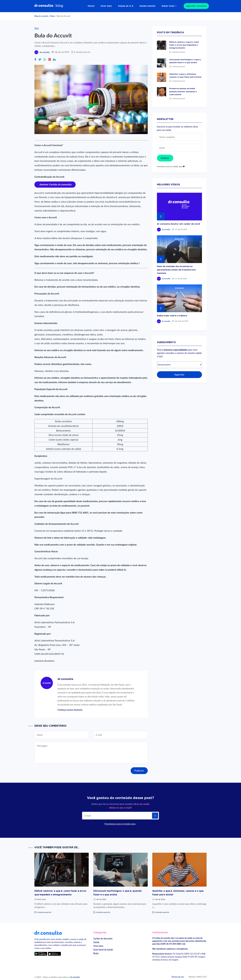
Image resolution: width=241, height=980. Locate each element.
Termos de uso (178, 974)
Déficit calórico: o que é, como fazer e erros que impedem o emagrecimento (184, 42)
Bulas (53, 14)
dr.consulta (45, 50)
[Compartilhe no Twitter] (40, 57)
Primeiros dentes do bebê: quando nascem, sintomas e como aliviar (183, 89)
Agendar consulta (196, 5)
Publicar (139, 768)
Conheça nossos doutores (70, 707)
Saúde (96, 940)
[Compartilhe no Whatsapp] (45, 57)
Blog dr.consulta (41, 14)
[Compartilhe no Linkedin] (54, 57)
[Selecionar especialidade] (179, 362)
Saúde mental (147, 5)
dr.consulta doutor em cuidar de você (178, 221)
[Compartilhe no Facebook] (35, 57)
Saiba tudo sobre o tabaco (172, 313)
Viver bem (106, 5)
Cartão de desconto (103, 936)
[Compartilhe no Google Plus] (49, 57)
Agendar (179, 372)
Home (91, 5)
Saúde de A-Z (126, 5)
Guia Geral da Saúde (103, 947)
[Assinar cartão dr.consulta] (55, 182)
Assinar (165, 156)
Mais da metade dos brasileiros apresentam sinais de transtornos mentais (176, 267)
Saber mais (168, 5)
